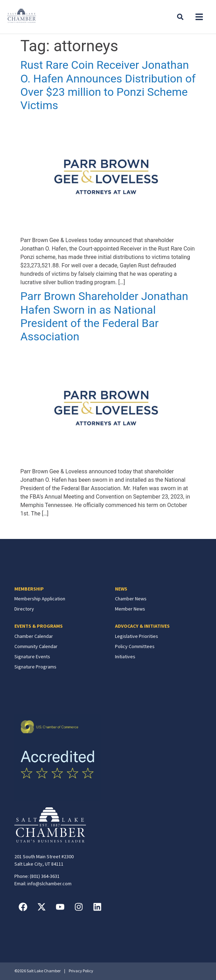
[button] (199, 17)
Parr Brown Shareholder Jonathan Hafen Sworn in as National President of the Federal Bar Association (104, 316)
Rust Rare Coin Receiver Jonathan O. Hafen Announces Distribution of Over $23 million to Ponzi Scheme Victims (108, 85)
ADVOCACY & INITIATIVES (142, 626)
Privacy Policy (81, 971)
